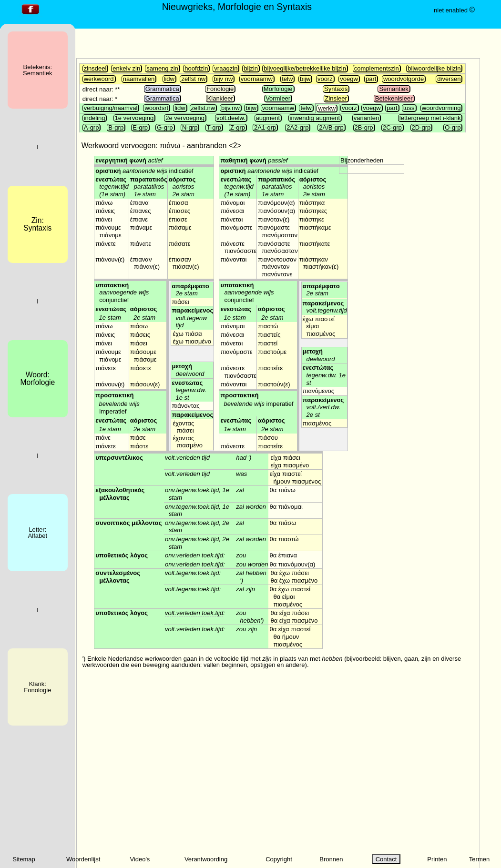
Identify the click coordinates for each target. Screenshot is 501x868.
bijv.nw (230, 108)
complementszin (377, 68)
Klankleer (220, 98)
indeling (95, 118)
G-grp (165, 127)
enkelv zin (126, 68)
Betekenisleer (394, 98)
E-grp (140, 127)
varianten (366, 118)
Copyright (279, 859)
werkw (327, 108)
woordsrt (156, 108)
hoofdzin (196, 68)
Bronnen (331, 859)
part (371, 79)
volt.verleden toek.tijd (194, 613)
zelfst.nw (203, 108)
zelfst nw (193, 79)
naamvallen (139, 79)
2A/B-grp (331, 127)
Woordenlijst (83, 859)
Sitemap (24, 859)
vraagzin (226, 68)
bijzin (251, 68)
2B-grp (364, 127)
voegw (349, 79)
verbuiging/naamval (111, 108)
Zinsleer (336, 98)
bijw (305, 79)
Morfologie (278, 89)
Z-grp (238, 127)
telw (287, 79)
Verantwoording (206, 859)
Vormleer (278, 98)
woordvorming (441, 108)
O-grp (453, 127)
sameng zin (162, 68)
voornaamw (257, 79)
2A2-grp (297, 127)
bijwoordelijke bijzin (434, 68)
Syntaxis (336, 89)
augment (268, 118)
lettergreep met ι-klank (430, 118)
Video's (140, 859)
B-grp (116, 127)
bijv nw (224, 79)
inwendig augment (315, 118)
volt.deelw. (231, 118)
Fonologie (220, 89)
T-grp (214, 127)
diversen (449, 79)
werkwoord (99, 79)
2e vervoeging (185, 118)
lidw (169, 79)
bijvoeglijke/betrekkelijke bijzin (305, 68)
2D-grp (421, 127)
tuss (409, 108)
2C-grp (392, 127)
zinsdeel (95, 68)
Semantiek (394, 89)
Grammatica (162, 89)
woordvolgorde (404, 79)
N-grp (190, 127)
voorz (325, 79)
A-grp (92, 127)
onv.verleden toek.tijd (194, 555)
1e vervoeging (134, 118)
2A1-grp (265, 127)
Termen (479, 859)
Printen (437, 859)
